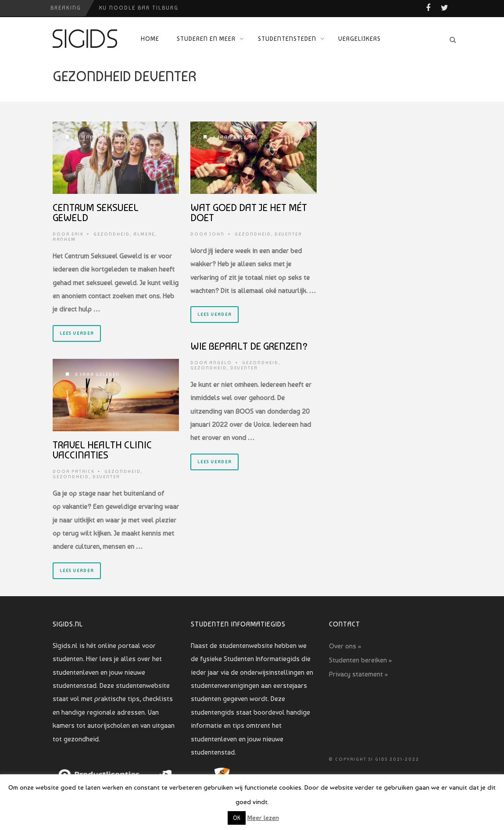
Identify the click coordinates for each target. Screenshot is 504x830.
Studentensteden (287, 39)
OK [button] (237, 818)
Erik (77, 234)
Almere (144, 234)
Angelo (221, 363)
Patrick (83, 471)
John (217, 234)
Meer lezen (263, 818)
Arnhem (64, 239)
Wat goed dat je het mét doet (249, 213)
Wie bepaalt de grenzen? (249, 346)
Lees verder (77, 333)
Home (150, 39)
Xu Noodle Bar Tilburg (139, 8)
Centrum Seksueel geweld (96, 213)
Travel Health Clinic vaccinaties (102, 450)
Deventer (288, 234)
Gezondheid (112, 234)
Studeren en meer (206, 39)
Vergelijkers (359, 39)
